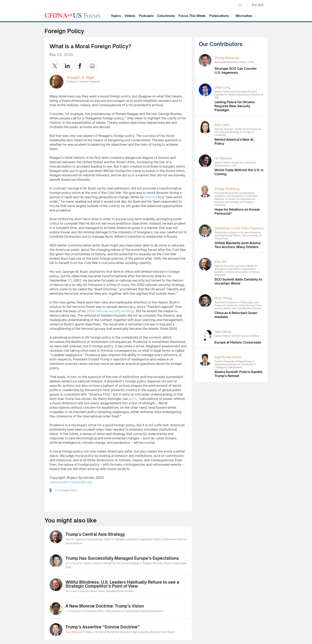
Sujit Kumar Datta (228, 357)
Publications (219, 16)
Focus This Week (192, 16)
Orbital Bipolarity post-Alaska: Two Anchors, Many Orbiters (238, 245)
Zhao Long (222, 87)
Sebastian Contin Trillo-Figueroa (239, 228)
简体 (254, 5)
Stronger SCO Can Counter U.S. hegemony (236, 71)
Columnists (166, 16)
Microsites (244, 16)
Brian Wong (223, 298)
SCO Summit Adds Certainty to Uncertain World (238, 281)
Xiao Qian (222, 125)
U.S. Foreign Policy (66, 490)
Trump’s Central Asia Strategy (95, 534)
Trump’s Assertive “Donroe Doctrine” (103, 627)
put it (133, 399)
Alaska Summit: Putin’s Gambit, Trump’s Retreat (239, 374)
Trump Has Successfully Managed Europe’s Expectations (122, 558)
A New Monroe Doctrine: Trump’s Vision (105, 606)
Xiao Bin (221, 262)
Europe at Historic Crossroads (238, 342)
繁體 (261, 5)
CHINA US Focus (72, 15)
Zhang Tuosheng (227, 189)
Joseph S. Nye (80, 77)
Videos (130, 16)
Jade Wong (223, 332)
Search (240, 5)
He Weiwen (223, 158)
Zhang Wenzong (227, 58)
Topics (116, 16)
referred (151, 197)
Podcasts (146, 16)
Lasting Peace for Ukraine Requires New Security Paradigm (235, 106)
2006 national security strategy (111, 311)
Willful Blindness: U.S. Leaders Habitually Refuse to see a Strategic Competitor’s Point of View (122, 584)
